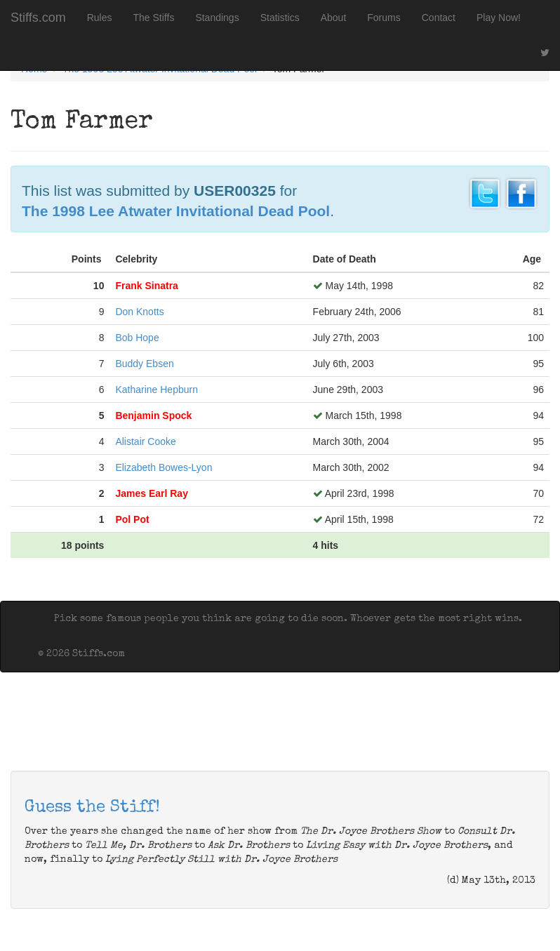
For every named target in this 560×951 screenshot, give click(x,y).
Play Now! (499, 18)
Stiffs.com (38, 18)
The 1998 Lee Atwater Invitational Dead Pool (176, 211)
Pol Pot (132, 519)
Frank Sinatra (146, 286)
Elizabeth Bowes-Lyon (164, 467)
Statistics (280, 18)
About (334, 18)
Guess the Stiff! (92, 808)
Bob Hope (137, 338)
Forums (384, 18)
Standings (217, 18)
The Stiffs (154, 18)
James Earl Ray (152, 493)
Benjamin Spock (153, 415)
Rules (100, 18)
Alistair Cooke (145, 441)
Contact (439, 18)
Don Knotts (139, 312)
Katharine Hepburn (156, 390)
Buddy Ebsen (144, 364)
